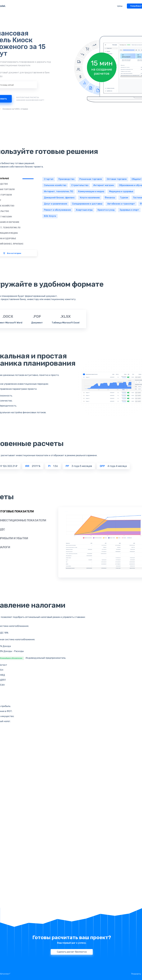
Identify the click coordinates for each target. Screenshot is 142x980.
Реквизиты (136, 974)
